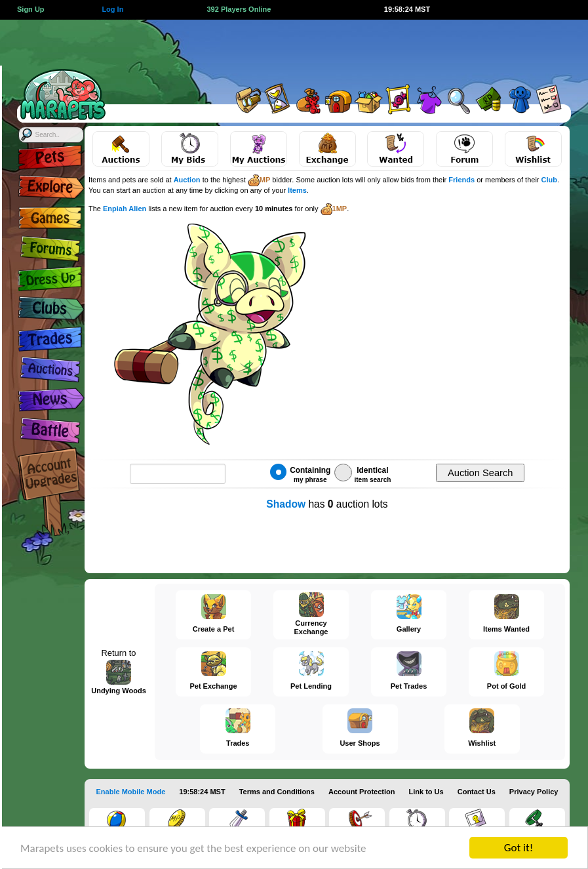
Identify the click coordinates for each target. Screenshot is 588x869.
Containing (300, 474)
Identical (363, 474)
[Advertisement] (343, 49)
